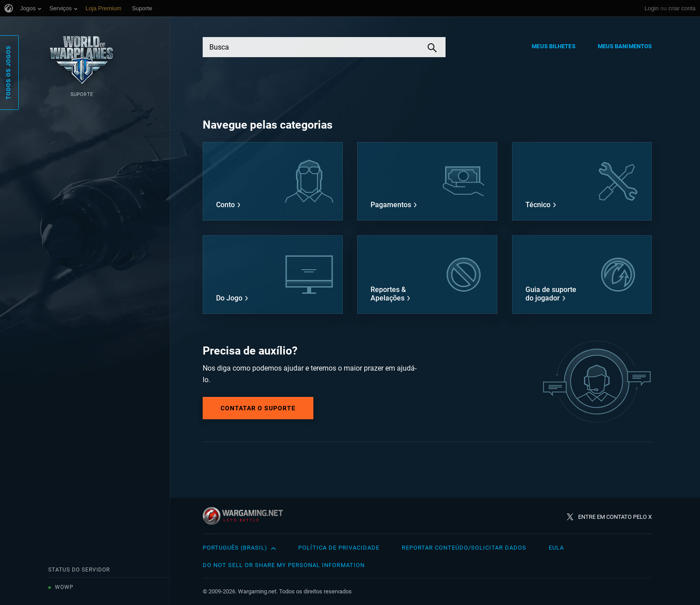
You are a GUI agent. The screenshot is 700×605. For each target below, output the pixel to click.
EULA (556, 548)
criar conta (682, 8)
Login (652, 8)
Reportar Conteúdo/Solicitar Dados (464, 548)
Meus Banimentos (625, 46)
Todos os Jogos (8, 73)
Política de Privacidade (339, 548)
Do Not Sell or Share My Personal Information (284, 565)
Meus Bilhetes (553, 46)
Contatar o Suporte (258, 408)
